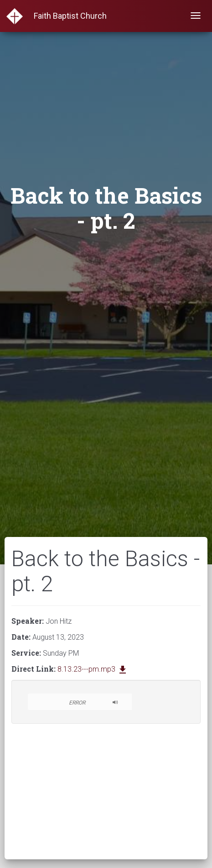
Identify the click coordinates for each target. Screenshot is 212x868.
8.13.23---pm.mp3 (93, 669)
